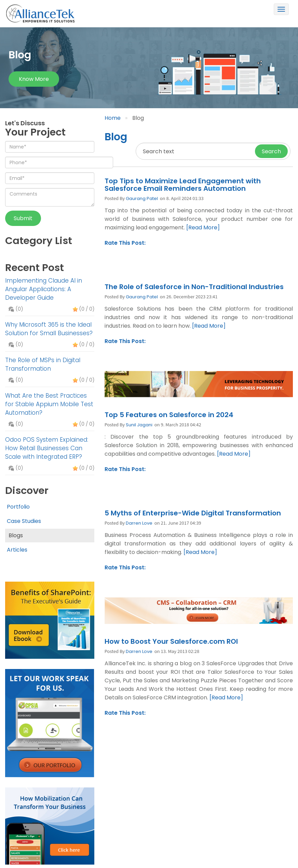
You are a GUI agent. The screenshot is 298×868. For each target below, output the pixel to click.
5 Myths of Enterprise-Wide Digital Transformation (193, 513)
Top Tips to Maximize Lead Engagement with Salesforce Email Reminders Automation (183, 185)
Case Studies (24, 521)
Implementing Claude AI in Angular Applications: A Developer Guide (44, 289)
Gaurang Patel (142, 198)
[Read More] (203, 227)
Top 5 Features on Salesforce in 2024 (169, 415)
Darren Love (139, 523)
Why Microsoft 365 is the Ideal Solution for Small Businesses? (49, 329)
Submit (23, 218)
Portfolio (18, 507)
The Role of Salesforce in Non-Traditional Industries (194, 287)
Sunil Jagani (139, 425)
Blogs (16, 535)
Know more (34, 79)
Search (271, 151)
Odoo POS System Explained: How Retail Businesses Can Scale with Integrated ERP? (47, 448)
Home (113, 118)
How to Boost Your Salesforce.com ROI (171, 641)
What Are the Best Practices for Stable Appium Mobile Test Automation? (49, 404)
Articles (17, 550)
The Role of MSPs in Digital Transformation (43, 364)
